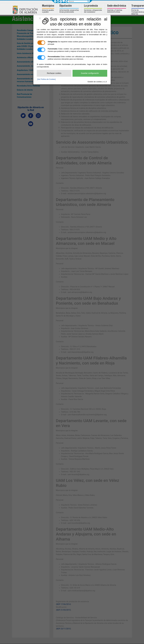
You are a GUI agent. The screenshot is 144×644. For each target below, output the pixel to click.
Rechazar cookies (54, 73)
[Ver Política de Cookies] (46, 79)
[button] (48, 9)
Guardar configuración (90, 73)
